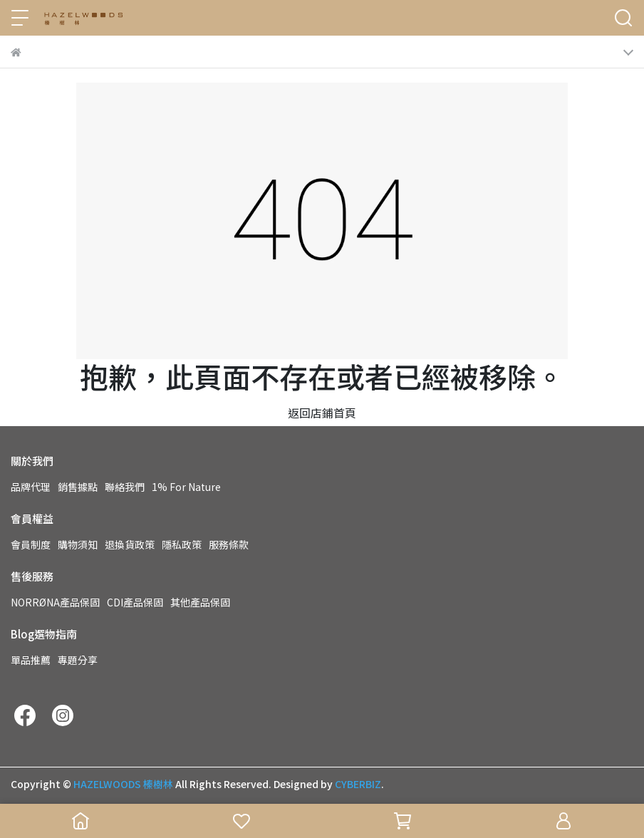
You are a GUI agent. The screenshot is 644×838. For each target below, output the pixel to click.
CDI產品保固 (135, 602)
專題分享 (78, 660)
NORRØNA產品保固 (55, 602)
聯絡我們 (125, 487)
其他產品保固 (200, 602)
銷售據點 (78, 487)
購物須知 (78, 544)
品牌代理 (31, 487)
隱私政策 (182, 544)
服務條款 (229, 544)
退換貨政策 (130, 544)
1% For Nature (186, 487)
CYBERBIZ (358, 784)
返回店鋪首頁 (322, 413)
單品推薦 (31, 660)
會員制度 (31, 544)
